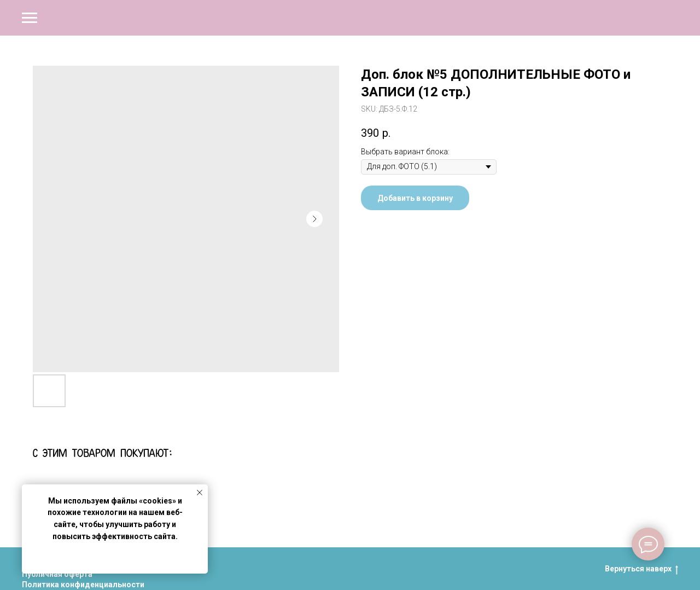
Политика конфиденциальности (83, 585)
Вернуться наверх (641, 569)
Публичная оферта (57, 574)
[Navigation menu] (30, 18)
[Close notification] (200, 493)
